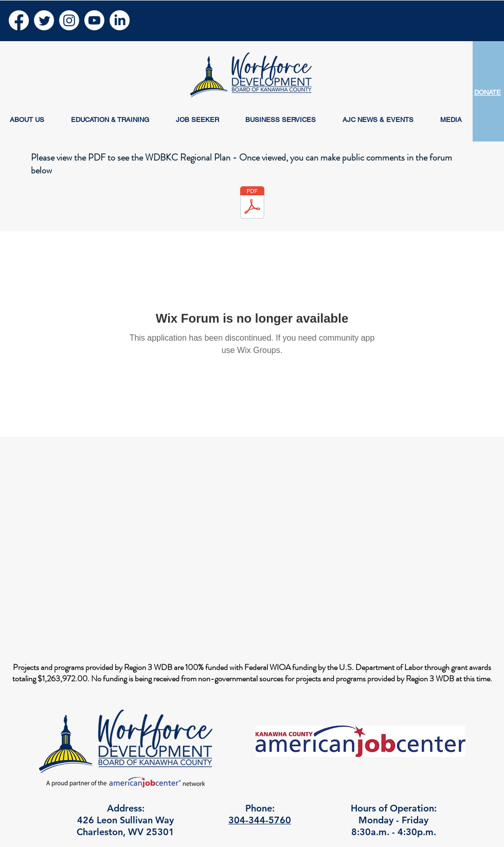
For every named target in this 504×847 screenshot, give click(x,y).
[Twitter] (44, 20)
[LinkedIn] (120, 20)
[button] (27, 120)
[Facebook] (19, 20)
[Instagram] (69, 20)
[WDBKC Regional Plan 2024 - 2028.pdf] (252, 204)
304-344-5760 (260, 820)
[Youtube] (94, 20)
